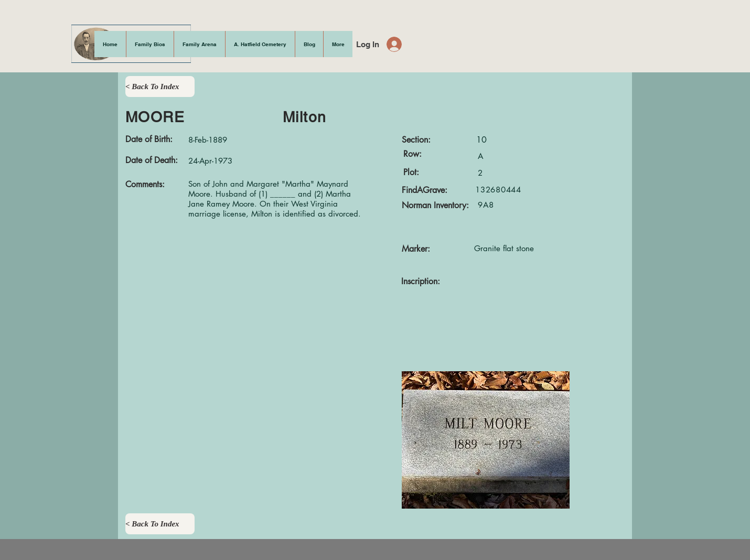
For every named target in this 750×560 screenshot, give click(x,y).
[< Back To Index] (160, 87)
